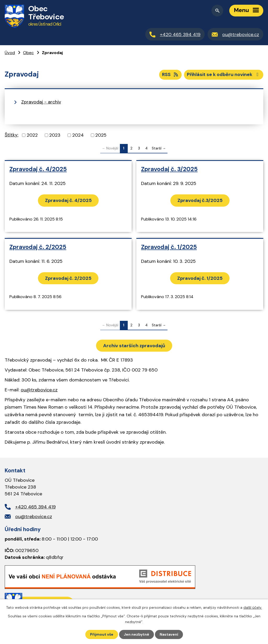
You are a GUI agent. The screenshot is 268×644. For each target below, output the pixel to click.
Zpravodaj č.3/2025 (200, 200)
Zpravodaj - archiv (41, 102)
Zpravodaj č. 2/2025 (38, 247)
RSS (171, 74)
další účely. (253, 607)
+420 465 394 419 (35, 507)
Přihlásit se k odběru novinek (224, 74)
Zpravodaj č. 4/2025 (38, 169)
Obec (28, 53)
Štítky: (12, 135)
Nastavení (169, 634)
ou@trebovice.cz (39, 390)
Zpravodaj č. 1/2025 (169, 247)
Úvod (10, 53)
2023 (55, 135)
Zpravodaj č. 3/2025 (169, 169)
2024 (78, 135)
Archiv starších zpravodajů (134, 346)
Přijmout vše (102, 634)
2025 (101, 135)
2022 (32, 135)
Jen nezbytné (136, 634)
